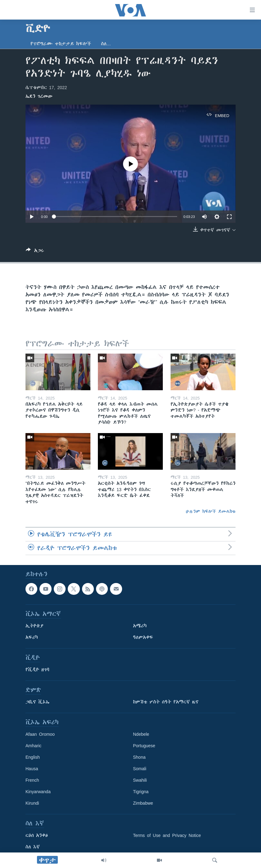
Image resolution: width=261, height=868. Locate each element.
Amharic (33, 746)
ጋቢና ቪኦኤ (37, 702)
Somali (140, 769)
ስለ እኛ (33, 847)
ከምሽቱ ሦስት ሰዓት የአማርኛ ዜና (166, 702)
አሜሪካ (140, 626)
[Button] (35, 252)
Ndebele (141, 735)
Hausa (32, 769)
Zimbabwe (143, 803)
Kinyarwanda (38, 792)
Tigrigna (141, 792)
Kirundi (32, 803)
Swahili (140, 780)
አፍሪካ (32, 638)
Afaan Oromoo (40, 735)
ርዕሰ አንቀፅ (37, 836)
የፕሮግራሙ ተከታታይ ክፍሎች (61, 44)
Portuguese (144, 746)
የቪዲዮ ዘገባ (37, 670)
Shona (139, 757)
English (33, 757)
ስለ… (106, 44)
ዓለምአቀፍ (143, 638)
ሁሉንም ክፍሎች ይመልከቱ (211, 511)
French (32, 780)
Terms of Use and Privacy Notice (167, 836)
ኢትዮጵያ (34, 626)
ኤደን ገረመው (39, 96)
